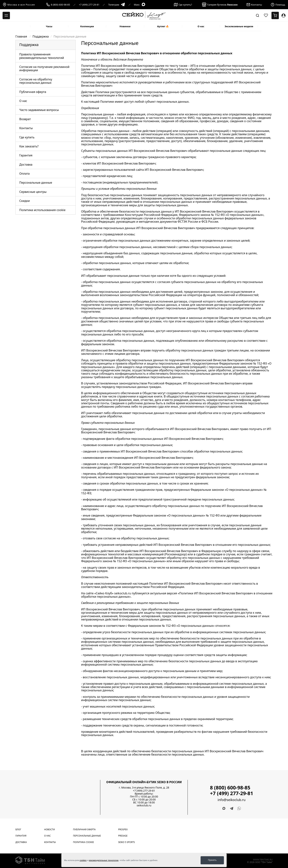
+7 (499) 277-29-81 (89, 5)
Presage (123, 836)
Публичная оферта (33, 92)
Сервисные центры (33, 192)
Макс (140, 5)
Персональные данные (36, 183)
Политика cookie (84, 842)
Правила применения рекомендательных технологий (42, 56)
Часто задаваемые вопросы (39, 110)
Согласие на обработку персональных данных (36, 81)
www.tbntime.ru (263, 860)
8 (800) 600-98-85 (60, 5)
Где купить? (183, 5)
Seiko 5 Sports (126, 842)
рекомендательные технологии (104, 860)
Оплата (24, 174)
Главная (22, 36)
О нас (201, 26)
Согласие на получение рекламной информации (44, 68)
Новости (49, 829)
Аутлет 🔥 (163, 26)
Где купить (27, 137)
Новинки (125, 26)
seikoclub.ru (144, 805)
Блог (18, 829)
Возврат (25, 119)
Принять (212, 860)
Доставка (26, 165)
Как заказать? (29, 146)
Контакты (26, 128)
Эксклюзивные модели (239, 26)
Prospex (123, 829)
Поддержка (41, 36)
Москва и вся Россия (19, 5)
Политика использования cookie (42, 210)
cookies (83, 860)
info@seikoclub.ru (232, 800)
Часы (49, 26)
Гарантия (26, 155)
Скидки (25, 201)
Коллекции (87, 26)
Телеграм (117, 5)
